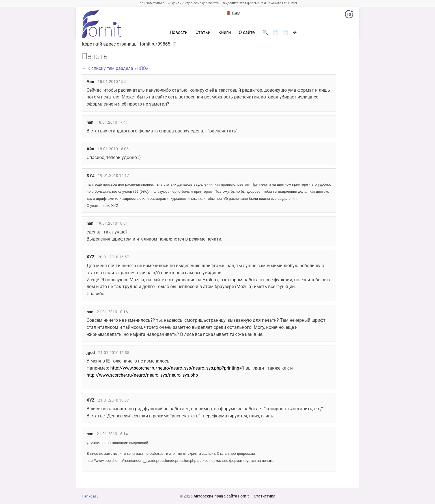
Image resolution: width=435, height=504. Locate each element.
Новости (179, 33)
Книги (225, 33)
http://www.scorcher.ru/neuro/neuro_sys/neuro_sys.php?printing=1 (177, 368)
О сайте (247, 33)
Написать (90, 496)
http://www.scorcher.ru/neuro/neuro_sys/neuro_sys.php (142, 375)
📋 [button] (175, 44)
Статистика (265, 496)
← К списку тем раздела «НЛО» (115, 68)
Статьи (203, 33)
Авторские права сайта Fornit (221, 496)
